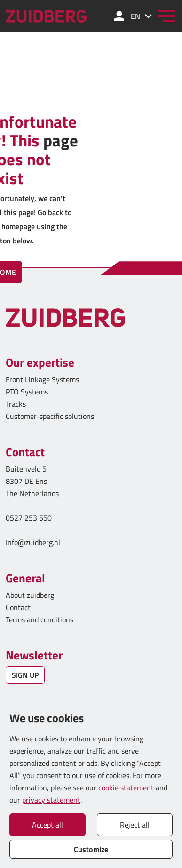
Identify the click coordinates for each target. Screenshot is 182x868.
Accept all (47, 825)
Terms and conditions (40, 619)
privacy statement (51, 800)
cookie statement (126, 788)
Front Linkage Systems (42, 379)
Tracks (16, 404)
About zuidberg (30, 595)
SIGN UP (25, 675)
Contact (18, 607)
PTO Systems (27, 392)
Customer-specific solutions (50, 416)
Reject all (135, 825)
